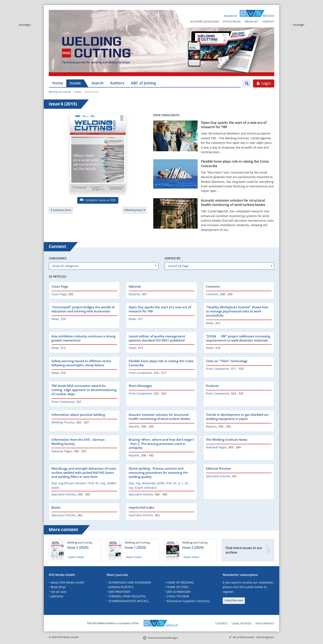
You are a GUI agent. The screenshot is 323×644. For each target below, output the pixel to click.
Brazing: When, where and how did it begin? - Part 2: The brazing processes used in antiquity (161, 444)
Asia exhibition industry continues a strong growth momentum (83, 338)
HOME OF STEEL (178, 587)
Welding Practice (63, 422)
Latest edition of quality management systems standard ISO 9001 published (157, 338)
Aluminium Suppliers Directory (188, 601)
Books (56, 507)
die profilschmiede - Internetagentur (254, 637)
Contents (213, 286)
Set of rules (59, 592)
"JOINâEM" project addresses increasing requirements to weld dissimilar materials (238, 338)
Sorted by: (173, 258)
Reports (134, 426)
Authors (117, 83)
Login (264, 83)
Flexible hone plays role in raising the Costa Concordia (235, 164)
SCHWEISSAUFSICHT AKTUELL (129, 601)
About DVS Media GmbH (68, 582)
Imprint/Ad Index (141, 507)
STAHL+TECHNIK (178, 596)
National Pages (62, 451)
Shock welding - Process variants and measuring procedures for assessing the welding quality (158, 473)
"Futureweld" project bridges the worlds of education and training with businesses (83, 309)
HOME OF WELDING (180, 582)
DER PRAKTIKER (119, 592)
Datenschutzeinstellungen (163, 638)
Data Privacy (265, 623)
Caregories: (58, 258)
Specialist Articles (64, 494)
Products (212, 386)
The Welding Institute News (227, 440)
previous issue (61, 210)
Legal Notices (242, 623)
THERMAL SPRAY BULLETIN (127, 596)
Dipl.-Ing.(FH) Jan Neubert (69, 483)
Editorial (135, 286)
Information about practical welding (78, 415)
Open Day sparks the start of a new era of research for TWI (234, 125)
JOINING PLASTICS (121, 587)
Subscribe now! (234, 600)
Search (97, 83)
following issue (135, 210)
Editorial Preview (218, 468)
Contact (268, 21)
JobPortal (57, 596)
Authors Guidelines (205, 21)
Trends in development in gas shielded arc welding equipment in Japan (237, 417)
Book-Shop (58, 587)
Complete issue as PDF (98, 200)
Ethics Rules (232, 21)
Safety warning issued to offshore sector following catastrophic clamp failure (81, 363)
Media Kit (251, 21)
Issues (75, 83)
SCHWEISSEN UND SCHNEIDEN (130, 582)
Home (58, 83)
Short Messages (140, 386)
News (55, 319)
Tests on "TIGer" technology (227, 361)
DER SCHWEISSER (179, 592)
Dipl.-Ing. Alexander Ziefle (147, 483)
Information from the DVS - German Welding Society (78, 442)
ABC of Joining (143, 83)
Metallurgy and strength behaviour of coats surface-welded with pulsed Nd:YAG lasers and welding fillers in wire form (84, 473)
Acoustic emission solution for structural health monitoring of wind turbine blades (233, 203)
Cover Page (60, 286)
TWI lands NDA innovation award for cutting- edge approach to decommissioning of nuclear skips (84, 390)
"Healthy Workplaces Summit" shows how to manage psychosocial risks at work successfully (237, 311)
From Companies (140, 373)
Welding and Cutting (60, 92)
